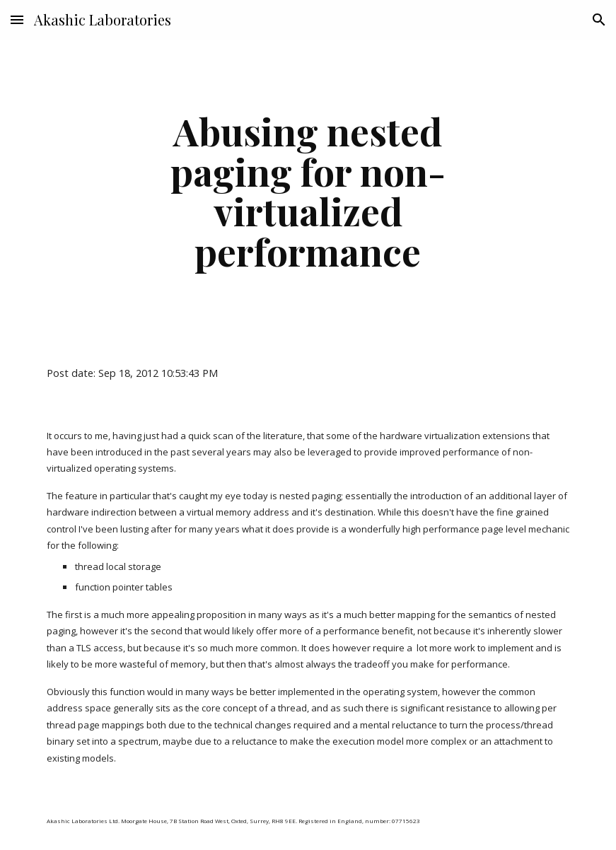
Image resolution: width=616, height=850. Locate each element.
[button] (17, 19)
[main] (308, 191)
